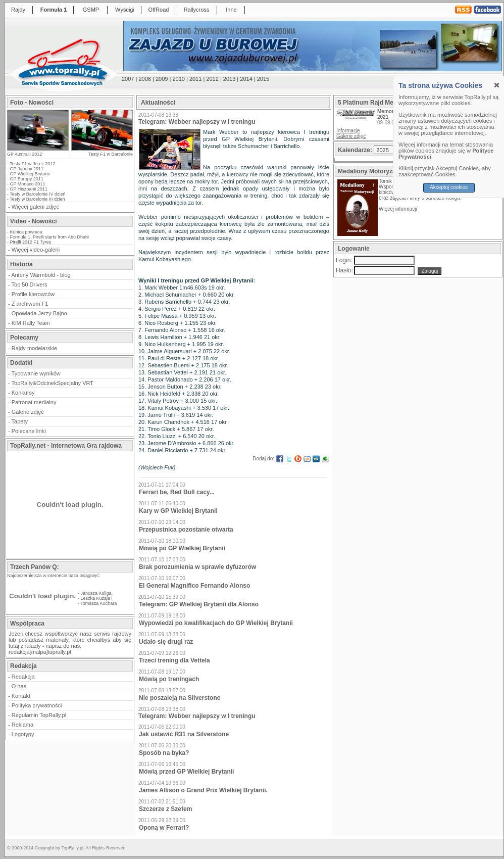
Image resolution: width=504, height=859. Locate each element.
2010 (178, 79)
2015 (263, 79)
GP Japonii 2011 (27, 169)
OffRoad (159, 10)
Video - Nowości (33, 221)
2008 (144, 79)
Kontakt (21, 696)
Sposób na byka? (164, 753)
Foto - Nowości (32, 103)
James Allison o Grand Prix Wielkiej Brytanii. (203, 790)
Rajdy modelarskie (34, 348)
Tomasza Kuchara (98, 603)
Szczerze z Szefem (165, 809)
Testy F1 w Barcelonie (111, 154)
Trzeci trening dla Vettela (174, 660)
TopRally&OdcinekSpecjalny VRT (53, 383)
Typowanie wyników (36, 373)
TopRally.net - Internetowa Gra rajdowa (66, 446)
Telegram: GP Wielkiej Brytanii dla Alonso (199, 604)
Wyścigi (125, 10)
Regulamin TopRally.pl (39, 715)
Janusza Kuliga (96, 593)
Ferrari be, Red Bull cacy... (177, 492)
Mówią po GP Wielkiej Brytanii (182, 548)
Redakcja (23, 677)
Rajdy (18, 10)
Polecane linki (29, 431)
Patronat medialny (34, 402)
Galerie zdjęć (28, 412)
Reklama (22, 725)
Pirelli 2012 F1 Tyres (31, 242)
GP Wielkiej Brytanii (30, 174)
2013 (229, 79)
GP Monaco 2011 (28, 184)
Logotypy (23, 734)
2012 (212, 79)
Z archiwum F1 (30, 304)
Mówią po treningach (169, 679)
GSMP (91, 10)
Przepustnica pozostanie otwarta (186, 530)
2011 (195, 79)
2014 (246, 79)
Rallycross (197, 10)
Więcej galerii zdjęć (35, 207)
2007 (128, 79)
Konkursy (23, 393)
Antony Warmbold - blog (41, 275)
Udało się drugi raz (166, 642)
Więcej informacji (398, 209)
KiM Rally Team (31, 323)
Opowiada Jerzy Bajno (39, 313)
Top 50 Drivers (30, 284)
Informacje (348, 131)
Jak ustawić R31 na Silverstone (184, 734)
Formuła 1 (54, 10)
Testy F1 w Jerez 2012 (32, 164)
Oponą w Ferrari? (164, 828)
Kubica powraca (26, 232)
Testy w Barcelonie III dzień (37, 199)
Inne (231, 10)
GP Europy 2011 (27, 179)
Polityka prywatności (37, 705)
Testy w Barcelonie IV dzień (37, 194)
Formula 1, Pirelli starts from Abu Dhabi (50, 237)
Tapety (20, 421)
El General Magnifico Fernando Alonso (194, 586)
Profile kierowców (33, 294)
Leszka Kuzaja (96, 598)
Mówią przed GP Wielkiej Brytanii (186, 772)
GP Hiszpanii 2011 (29, 189)
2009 (162, 79)
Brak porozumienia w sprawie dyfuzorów (197, 567)
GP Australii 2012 (24, 154)
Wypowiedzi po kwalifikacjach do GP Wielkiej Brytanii (216, 623)
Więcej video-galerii (36, 250)
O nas (19, 686)
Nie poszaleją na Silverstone (180, 698)
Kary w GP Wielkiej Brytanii (178, 511)
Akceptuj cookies (449, 187)
